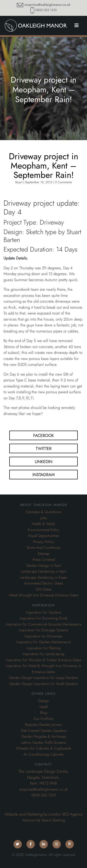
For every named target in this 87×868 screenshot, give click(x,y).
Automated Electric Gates (43, 583)
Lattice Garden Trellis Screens (44, 743)
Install (43, 707)
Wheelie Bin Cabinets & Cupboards (43, 748)
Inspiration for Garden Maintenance (44, 642)
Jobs (44, 518)
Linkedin (44, 462)
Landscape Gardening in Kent (44, 571)
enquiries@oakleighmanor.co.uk (47, 5)
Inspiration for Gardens (44, 612)
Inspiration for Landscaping (43, 654)
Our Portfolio (43, 719)
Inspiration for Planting (44, 648)
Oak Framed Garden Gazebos (44, 731)
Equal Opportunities (44, 536)
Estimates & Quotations (43, 512)
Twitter (44, 448)
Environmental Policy (44, 530)
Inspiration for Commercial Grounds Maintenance (44, 624)
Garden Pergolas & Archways (44, 737)
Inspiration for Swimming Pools (43, 618)
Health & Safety (43, 524)
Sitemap (44, 554)
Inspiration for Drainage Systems (44, 630)
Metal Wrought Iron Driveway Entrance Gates (44, 595)
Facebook (43, 435)
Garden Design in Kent (44, 566)
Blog (44, 713)
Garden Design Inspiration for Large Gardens (44, 678)
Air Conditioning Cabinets (43, 754)
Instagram (44, 475)
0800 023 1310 (46, 10)
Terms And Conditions (43, 548)
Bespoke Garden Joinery (44, 725)
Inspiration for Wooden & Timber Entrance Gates (43, 660)
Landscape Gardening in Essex (43, 578)
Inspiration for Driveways (43, 636)
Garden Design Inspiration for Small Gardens (43, 684)
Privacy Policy (44, 542)
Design (44, 701)
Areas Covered (44, 560)
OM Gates (44, 589)
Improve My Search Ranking (44, 820)
